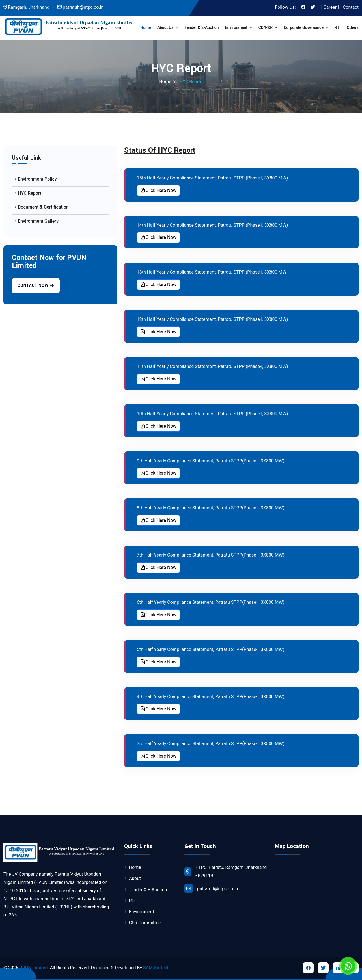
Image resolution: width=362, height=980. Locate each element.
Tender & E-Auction (202, 27)
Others (353, 27)
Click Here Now (159, 190)
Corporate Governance (304, 27)
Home (146, 27)
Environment (236, 27)
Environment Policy (34, 179)
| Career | (330, 7)
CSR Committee (143, 923)
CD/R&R (266, 27)
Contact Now (36, 285)
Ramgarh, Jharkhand (26, 7)
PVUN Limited (33, 968)
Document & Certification (40, 207)
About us (165, 27)
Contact (351, 7)
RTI (338, 27)
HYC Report (27, 193)
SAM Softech (156, 968)
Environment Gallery (35, 221)
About (133, 878)
